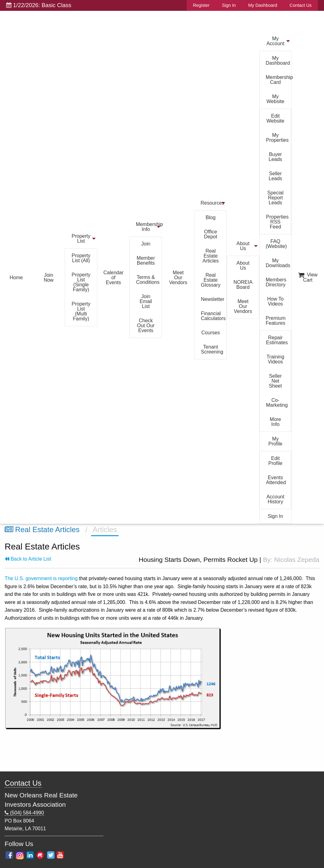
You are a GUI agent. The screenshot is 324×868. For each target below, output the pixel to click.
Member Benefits (146, 260)
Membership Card (279, 80)
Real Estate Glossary (211, 280)
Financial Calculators (213, 316)
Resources (212, 203)
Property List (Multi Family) (81, 311)
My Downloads (278, 263)
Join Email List (146, 301)
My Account (275, 41)
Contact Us (301, 5)
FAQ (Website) (276, 244)
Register (201, 5)
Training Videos (275, 359)
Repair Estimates (277, 340)
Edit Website (275, 118)
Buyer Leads (275, 157)
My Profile (275, 441)
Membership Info (149, 227)
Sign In (229, 5)
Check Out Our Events (146, 325)
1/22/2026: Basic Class (39, 5)
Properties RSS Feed (277, 222)
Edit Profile (275, 461)
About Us (243, 246)
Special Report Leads (275, 198)
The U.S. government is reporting (41, 578)
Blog (211, 217)
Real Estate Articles (211, 256)
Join (146, 244)
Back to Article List (28, 559)
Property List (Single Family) (81, 282)
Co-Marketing (277, 403)
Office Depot (211, 234)
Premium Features (276, 321)
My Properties (277, 138)
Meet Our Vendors (178, 278)
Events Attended (276, 480)
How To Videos (276, 301)
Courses (211, 333)
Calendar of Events (114, 278)
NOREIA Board (243, 285)
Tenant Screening (212, 349)
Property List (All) (81, 258)
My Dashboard (263, 5)
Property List (81, 239)
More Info (275, 422)
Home (16, 278)
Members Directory (276, 282)
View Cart (308, 277)
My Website (275, 99)
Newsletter (213, 299)
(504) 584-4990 (24, 813)
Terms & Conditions (148, 280)
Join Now (49, 278)
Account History (275, 499)
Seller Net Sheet (275, 381)
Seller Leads (275, 176)
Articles (105, 529)
